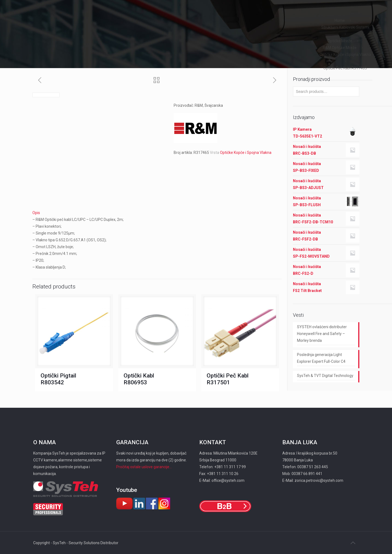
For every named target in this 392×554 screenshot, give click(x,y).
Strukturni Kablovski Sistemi (345, 27)
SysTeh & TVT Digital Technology (325, 376)
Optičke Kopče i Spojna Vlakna (345, 54)
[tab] (157, 213)
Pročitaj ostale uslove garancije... (144, 467)
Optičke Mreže (340, 41)
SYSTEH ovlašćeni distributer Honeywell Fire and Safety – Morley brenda (322, 334)
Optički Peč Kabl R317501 (228, 379)
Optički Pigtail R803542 (58, 379)
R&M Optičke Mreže (340, 48)
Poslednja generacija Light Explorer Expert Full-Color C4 (321, 358)
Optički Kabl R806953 (139, 379)
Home (340, 20)
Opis (36, 213)
